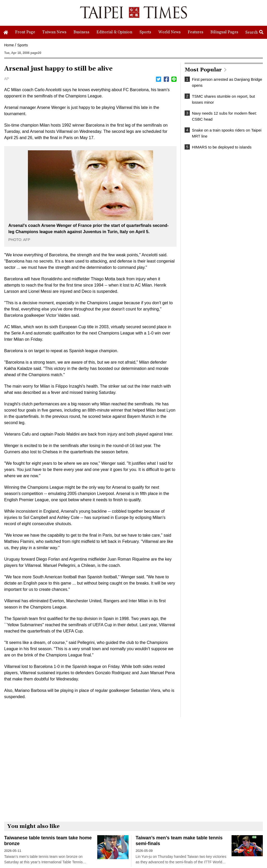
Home (9, 45)
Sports (22, 45)
